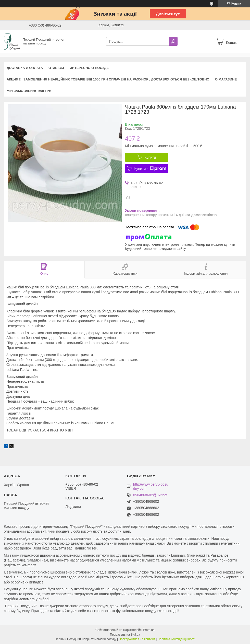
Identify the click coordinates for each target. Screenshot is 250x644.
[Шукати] (173, 41)
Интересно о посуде (89, 68)
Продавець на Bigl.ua (125, 635)
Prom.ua (149, 630)
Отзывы (56, 68)
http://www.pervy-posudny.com (151, 486)
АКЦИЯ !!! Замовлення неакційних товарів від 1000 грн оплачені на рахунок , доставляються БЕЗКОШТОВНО (108, 79)
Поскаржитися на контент (137, 639)
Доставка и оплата (25, 68)
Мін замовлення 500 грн (29, 91)
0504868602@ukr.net (150, 495)
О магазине (226, 79)
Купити (150, 157)
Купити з (150, 169)
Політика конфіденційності (177, 639)
